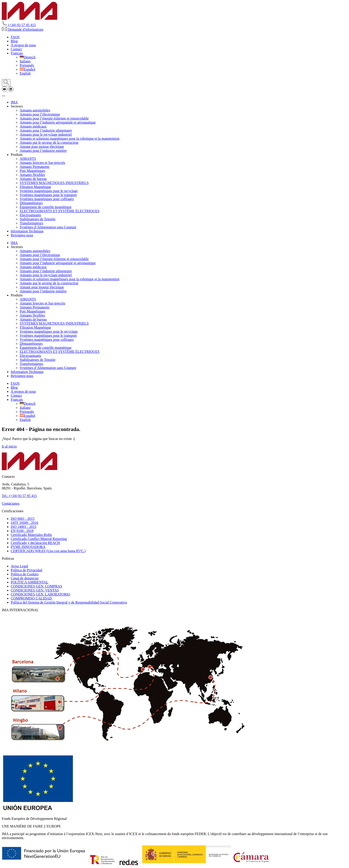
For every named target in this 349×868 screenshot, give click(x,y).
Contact (16, 49)
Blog (14, 41)
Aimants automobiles (35, 110)
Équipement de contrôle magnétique (46, 207)
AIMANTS (28, 159)
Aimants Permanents (35, 167)
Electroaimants (30, 215)
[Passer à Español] (28, 69)
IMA (14, 102)
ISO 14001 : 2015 (23, 527)
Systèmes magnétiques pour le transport (48, 195)
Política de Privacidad (26, 570)
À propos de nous (23, 45)
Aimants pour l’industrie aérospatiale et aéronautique (58, 122)
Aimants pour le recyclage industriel (46, 134)
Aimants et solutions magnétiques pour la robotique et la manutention (70, 138)
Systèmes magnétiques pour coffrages (47, 199)
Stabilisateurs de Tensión (37, 219)
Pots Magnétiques (32, 171)
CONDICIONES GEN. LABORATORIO (40, 594)
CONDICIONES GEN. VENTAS (35, 590)
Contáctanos (11, 503)
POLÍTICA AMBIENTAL (30, 582)
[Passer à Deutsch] (28, 57)
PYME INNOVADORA (28, 547)
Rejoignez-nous (22, 235)
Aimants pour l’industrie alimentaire (46, 130)
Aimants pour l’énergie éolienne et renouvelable (54, 118)
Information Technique (27, 231)
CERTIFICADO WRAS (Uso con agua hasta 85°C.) (48, 551)
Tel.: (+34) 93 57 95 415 (19, 496)
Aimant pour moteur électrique (42, 147)
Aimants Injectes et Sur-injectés (43, 163)
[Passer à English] (25, 73)
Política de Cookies (25, 574)
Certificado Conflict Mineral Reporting (39, 539)
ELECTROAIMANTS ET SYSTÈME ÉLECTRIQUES (60, 211)
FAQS (15, 37)
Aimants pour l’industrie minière (43, 151)
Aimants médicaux (33, 126)
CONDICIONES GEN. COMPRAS (36, 586)
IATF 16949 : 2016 (24, 523)
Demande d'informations (23, 29)
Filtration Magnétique (35, 187)
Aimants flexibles (32, 175)
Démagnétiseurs (31, 203)
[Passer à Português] (27, 65)
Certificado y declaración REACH (35, 543)
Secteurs (17, 106)
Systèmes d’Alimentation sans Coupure (48, 227)
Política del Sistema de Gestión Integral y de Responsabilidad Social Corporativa (69, 602)
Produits (17, 155)
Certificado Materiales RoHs (31, 535)
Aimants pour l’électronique (40, 114)
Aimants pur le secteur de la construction (49, 143)
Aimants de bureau (33, 179)
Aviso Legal (19, 566)
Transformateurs (31, 223)
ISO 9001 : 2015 (23, 519)
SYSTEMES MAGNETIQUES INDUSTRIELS (54, 183)
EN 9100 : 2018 (22, 531)
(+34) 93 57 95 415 (19, 25)
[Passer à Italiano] (25, 61)
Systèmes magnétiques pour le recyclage (49, 191)
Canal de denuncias (25, 578)
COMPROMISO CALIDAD (31, 598)
